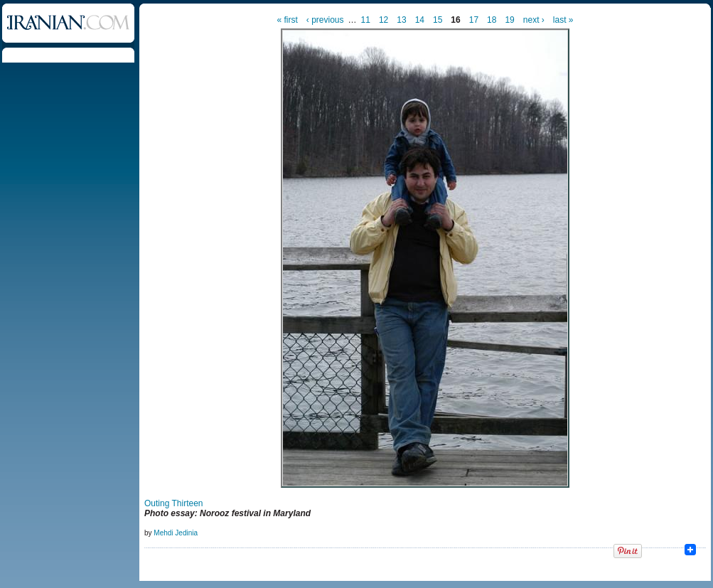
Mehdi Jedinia (176, 533)
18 (492, 20)
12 (384, 20)
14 (420, 20)
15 (438, 20)
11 (366, 20)
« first (288, 20)
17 (474, 20)
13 (401, 20)
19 (509, 20)
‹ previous (325, 20)
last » (563, 20)
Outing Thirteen (174, 503)
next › (534, 20)
